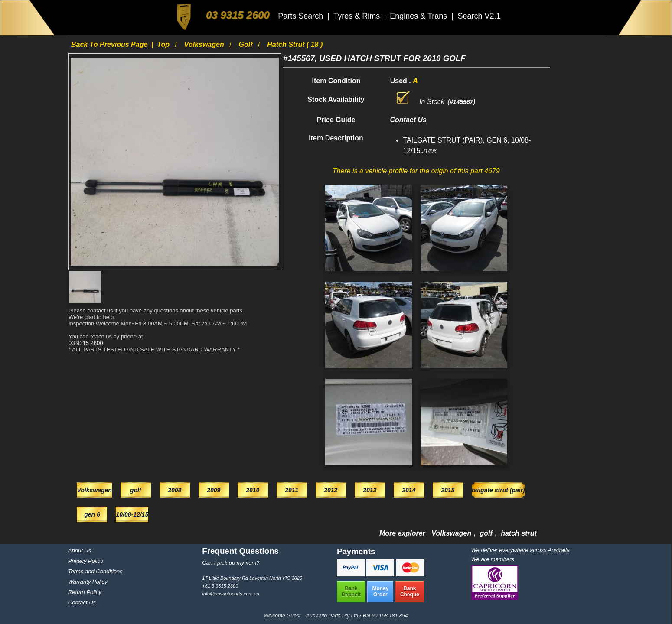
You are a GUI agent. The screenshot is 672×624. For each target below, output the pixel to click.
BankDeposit (351, 591)
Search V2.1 (479, 16)
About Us (80, 551)
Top (164, 44)
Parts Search (302, 16)
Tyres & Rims (358, 16)
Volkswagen (205, 44)
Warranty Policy (88, 582)
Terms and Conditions (95, 571)
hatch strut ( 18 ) (295, 44)
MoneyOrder (380, 591)
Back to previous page (110, 44)
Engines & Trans (419, 16)
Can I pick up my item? (231, 563)
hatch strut (519, 533)
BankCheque (410, 591)
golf (246, 44)
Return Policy (85, 592)
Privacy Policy (86, 561)
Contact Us (82, 603)
